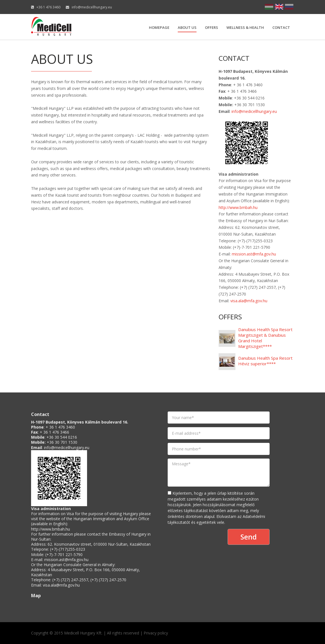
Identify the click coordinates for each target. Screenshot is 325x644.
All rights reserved (123, 633)
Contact (281, 27)
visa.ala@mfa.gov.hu (249, 301)
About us (187, 27)
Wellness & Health (245, 27)
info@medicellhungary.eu (92, 7)
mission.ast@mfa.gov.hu (254, 254)
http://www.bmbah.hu (238, 207)
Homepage (159, 27)
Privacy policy (156, 633)
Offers (211, 27)
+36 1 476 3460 (48, 7)
